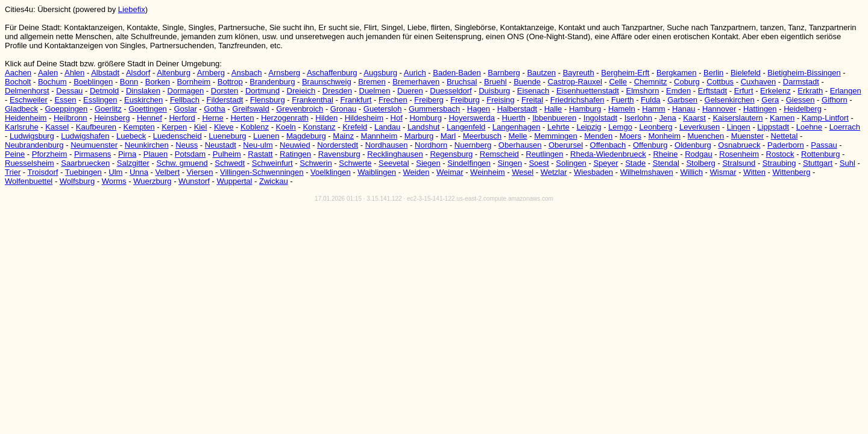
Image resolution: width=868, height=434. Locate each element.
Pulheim (227, 154)
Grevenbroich (300, 109)
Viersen (200, 172)
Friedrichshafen (577, 100)
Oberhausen (520, 145)
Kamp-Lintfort (825, 118)
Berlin (713, 73)
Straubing (779, 163)
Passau (824, 145)
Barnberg (504, 73)
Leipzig (589, 127)
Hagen (479, 109)
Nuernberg (473, 145)
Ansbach (247, 73)
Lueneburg (227, 136)
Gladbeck (21, 109)
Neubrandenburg (34, 145)
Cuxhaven (759, 82)
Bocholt (18, 82)
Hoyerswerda (472, 118)
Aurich (415, 73)
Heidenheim (26, 118)
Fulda (651, 100)
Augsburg (380, 73)
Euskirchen (143, 100)
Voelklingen (331, 172)
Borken (158, 82)
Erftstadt (712, 91)
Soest (539, 163)
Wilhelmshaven (647, 172)
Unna (139, 172)
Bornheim (194, 82)
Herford (182, 118)
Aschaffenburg (332, 73)
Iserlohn (638, 118)
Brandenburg (272, 82)
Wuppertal (234, 181)
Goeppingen (66, 109)
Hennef (149, 118)
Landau (387, 127)
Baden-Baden (457, 73)
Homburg (425, 118)
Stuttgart (818, 163)
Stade (635, 163)
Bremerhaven (416, 82)
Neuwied (295, 145)
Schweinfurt (272, 163)
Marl (448, 136)
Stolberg (700, 163)
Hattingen (760, 109)
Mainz (343, 136)
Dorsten (225, 91)
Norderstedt (338, 145)
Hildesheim (364, 118)
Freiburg (465, 100)
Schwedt (230, 163)
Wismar (723, 172)
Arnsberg (284, 73)
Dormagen (186, 91)
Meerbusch (482, 136)
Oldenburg (693, 145)
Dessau (69, 91)
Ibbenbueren (554, 118)
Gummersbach (434, 109)
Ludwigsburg (32, 136)
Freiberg (429, 100)
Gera (770, 100)
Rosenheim (739, 154)
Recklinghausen (395, 154)
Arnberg (211, 73)
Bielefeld (746, 73)
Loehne (809, 127)
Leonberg (656, 127)
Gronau (343, 109)
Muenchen (706, 136)
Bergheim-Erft (625, 73)
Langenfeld (466, 127)
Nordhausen (387, 145)
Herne (212, 118)
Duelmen (375, 91)
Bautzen (541, 73)
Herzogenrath (285, 118)
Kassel (57, 127)
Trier (13, 172)
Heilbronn (71, 118)
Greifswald (250, 109)
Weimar (450, 172)
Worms (114, 181)
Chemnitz (651, 82)
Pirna (127, 154)
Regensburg (451, 154)
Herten (242, 118)
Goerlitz (108, 109)
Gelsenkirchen (730, 100)
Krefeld (355, 127)
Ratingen (295, 154)
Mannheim (379, 136)
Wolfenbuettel (29, 181)
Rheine (665, 154)
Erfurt (744, 91)
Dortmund (263, 91)
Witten (754, 172)
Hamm (653, 109)
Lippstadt (773, 127)
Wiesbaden (593, 172)
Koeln (286, 127)
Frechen (393, 100)
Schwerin (316, 163)
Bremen (372, 82)
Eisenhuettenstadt (588, 91)
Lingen (739, 127)
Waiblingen (377, 172)
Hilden (326, 118)
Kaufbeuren (96, 127)
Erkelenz (775, 91)
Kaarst (694, 118)
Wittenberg (792, 172)
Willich (691, 172)
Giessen (800, 100)
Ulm (115, 172)
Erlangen (846, 91)
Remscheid (499, 154)
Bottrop (230, 82)
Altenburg (174, 73)
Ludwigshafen (85, 136)
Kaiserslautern (737, 118)
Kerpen (174, 127)
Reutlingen (544, 154)
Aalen (48, 73)
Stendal (666, 163)
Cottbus (720, 82)
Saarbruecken (85, 163)
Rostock (780, 154)
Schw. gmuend (182, 163)
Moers (631, 136)
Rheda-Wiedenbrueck (608, 154)
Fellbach (185, 100)
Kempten (139, 127)
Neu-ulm (258, 145)
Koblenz (255, 127)
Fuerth (623, 100)
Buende (527, 82)
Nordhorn (431, 145)
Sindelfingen (469, 163)
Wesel (523, 172)
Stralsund (739, 163)
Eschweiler (29, 100)
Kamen (782, 118)
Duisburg (494, 91)
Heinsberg (112, 118)
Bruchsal (462, 82)
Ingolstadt (600, 118)
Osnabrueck (739, 145)
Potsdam (190, 154)
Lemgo (620, 127)
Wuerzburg (152, 181)
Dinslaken (143, 91)
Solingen (571, 163)
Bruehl (495, 82)
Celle (618, 82)
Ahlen (74, 73)
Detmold (104, 91)
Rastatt (260, 154)
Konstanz (319, 127)
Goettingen (148, 109)
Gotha (214, 109)
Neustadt (221, 145)
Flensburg (268, 100)
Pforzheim (50, 154)
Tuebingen (83, 172)
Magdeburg (306, 136)
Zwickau (274, 181)
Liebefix (132, 9)
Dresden (337, 91)
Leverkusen (700, 127)
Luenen (266, 136)
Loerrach (845, 127)
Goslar (185, 109)
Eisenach (533, 91)
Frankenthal (313, 100)
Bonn (129, 82)
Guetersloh (383, 109)
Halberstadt (517, 109)
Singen (509, 163)
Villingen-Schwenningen (262, 172)
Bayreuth (579, 73)
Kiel (201, 127)
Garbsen (682, 100)
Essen (65, 100)
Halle (553, 109)
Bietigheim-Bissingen (804, 73)
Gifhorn (835, 100)
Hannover (719, 109)
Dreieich (301, 91)
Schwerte (355, 163)
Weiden (417, 172)
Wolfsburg (77, 181)
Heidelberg (803, 109)
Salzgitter (133, 163)
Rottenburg (820, 154)
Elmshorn (643, 91)
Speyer (605, 163)
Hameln (622, 109)
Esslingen (100, 100)
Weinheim (488, 172)
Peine (15, 154)
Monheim (665, 136)
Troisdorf (43, 172)
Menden (598, 136)
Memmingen (556, 136)
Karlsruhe (22, 127)
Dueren (410, 91)
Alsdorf (138, 73)
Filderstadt (225, 100)
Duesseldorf (451, 91)
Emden (678, 91)
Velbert (168, 172)
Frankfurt (356, 100)
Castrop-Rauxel (575, 82)
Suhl (848, 163)
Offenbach (608, 145)
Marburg (419, 136)
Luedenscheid (178, 136)
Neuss (187, 145)
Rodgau (699, 154)
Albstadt (105, 73)
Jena (668, 118)
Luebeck (131, 136)
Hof (397, 118)
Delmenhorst (27, 91)
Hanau (684, 109)
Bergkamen (676, 73)
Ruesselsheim (30, 163)
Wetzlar (554, 172)
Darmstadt (801, 82)
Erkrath (810, 91)
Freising (500, 100)
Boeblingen (93, 82)
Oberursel (566, 145)
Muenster (747, 136)
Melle (518, 136)
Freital (532, 100)
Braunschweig (327, 82)
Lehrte (558, 127)
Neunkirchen (147, 145)
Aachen (18, 73)
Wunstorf (194, 181)
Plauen (156, 154)
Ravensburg (339, 154)
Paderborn (786, 145)
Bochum (52, 82)
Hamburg (585, 109)
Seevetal (394, 163)
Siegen (428, 163)
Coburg (687, 82)
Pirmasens (93, 154)
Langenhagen (517, 127)
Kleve (224, 127)
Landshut (424, 127)
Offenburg (650, 145)
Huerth (514, 118)
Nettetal (785, 136)
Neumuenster (94, 145)
